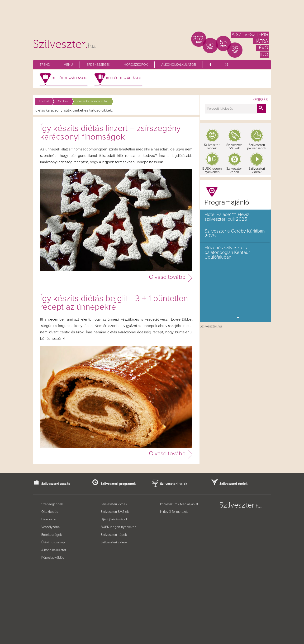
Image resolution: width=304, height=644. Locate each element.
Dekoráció (49, 519)
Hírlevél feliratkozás (174, 512)
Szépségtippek (52, 504)
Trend (45, 65)
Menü (68, 65)
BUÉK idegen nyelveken (212, 170)
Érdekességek (98, 65)
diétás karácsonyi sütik (93, 101)
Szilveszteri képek (234, 170)
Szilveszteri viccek (212, 147)
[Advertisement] (152, 18)
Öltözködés (50, 512)
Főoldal (44, 101)
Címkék (63, 101)
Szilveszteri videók (257, 170)
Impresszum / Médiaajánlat (179, 504)
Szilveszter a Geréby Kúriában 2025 (235, 233)
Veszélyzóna (50, 527)
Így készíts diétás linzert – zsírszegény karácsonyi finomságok (110, 133)
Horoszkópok (136, 65)
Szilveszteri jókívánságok (257, 147)
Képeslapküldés (53, 558)
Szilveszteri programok (118, 484)
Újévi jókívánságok (114, 519)
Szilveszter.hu (211, 326)
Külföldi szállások (124, 78)
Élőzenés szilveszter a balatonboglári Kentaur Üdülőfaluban (227, 252)
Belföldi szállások (69, 78)
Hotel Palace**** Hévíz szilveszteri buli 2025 (227, 217)
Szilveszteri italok (174, 484)
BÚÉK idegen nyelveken (119, 527)
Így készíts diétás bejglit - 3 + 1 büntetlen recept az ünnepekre (114, 303)
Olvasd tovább (167, 277)
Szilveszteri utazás (56, 484)
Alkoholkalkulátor (179, 65)
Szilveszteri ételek (234, 484)
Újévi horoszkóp (53, 542)
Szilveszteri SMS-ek (234, 147)
